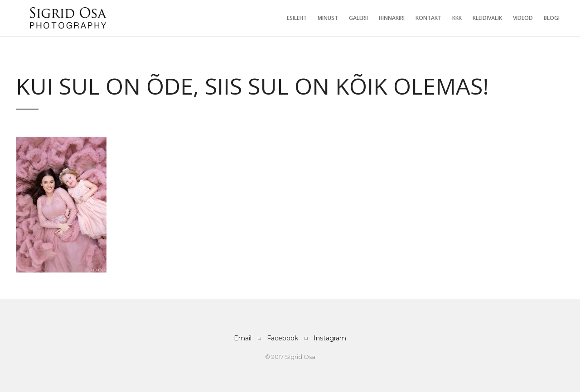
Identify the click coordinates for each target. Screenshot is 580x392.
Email (243, 338)
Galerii (358, 18)
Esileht (297, 18)
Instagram (330, 338)
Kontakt (428, 18)
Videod (523, 18)
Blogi (552, 18)
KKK (457, 18)
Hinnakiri (392, 18)
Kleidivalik (487, 18)
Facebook (283, 338)
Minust (328, 18)
